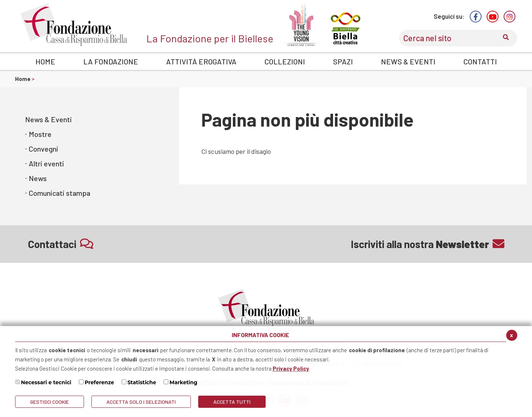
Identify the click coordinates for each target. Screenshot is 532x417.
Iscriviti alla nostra (428, 244)
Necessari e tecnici (46, 382)
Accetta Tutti (232, 402)
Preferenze (99, 382)
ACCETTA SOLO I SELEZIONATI (141, 402)
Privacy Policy (291, 368)
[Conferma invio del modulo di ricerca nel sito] (506, 38)
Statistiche (142, 382)
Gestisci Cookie (50, 402)
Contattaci (61, 244)
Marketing (183, 382)
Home (23, 79)
